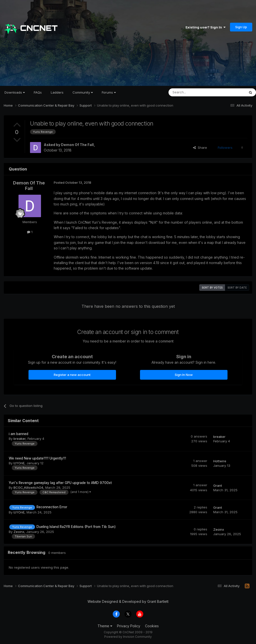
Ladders (57, 92)
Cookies (152, 626)
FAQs (38, 92)
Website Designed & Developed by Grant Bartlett (128, 601)
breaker (19, 439)
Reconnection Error (52, 507)
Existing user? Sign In (205, 27)
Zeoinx (19, 532)
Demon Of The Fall (77, 145)
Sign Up (241, 27)
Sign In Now (184, 375)
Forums (109, 92)
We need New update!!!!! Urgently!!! (37, 458)
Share (200, 148)
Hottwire (220, 461)
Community (83, 92)
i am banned (18, 434)
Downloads (15, 92)
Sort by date (237, 288)
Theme (105, 626)
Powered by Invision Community (128, 637)
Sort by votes (212, 288)
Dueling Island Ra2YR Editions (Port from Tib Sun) (76, 527)
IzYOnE (19, 463)
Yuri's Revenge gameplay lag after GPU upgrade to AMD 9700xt (60, 483)
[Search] (194, 92)
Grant (218, 485)
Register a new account (72, 375)
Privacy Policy (129, 626)
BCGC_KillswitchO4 (28, 487)
